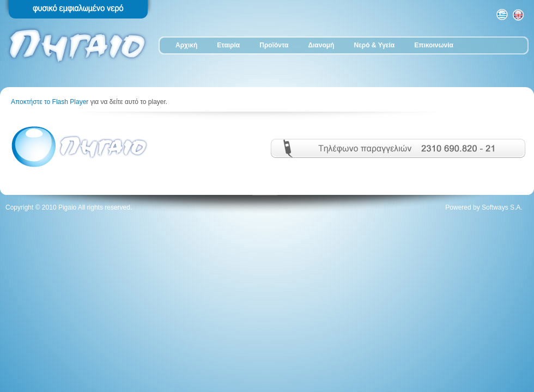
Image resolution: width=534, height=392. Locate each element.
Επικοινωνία (434, 45)
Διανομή (321, 45)
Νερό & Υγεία (374, 45)
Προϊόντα (274, 45)
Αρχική (186, 45)
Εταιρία (228, 45)
